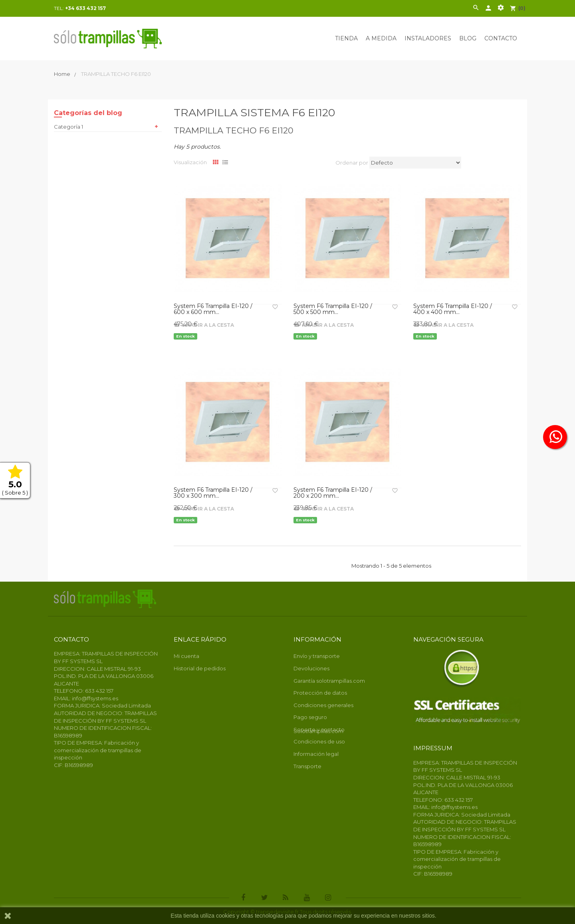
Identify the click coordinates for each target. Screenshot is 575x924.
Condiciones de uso (319, 741)
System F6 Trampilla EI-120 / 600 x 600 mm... (213, 309)
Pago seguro (310, 717)
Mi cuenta (186, 656)
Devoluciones (311, 668)
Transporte (307, 766)
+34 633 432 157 (85, 8)
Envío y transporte (317, 656)
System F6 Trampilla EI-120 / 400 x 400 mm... (453, 309)
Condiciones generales (323, 705)
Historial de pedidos (200, 668)
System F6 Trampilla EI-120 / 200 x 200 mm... (333, 493)
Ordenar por (352, 163)
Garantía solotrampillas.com (329, 681)
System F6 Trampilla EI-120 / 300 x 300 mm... (213, 493)
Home (63, 74)
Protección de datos (320, 693)
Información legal (316, 754)
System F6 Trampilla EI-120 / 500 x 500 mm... (333, 309)
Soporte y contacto (319, 729)
